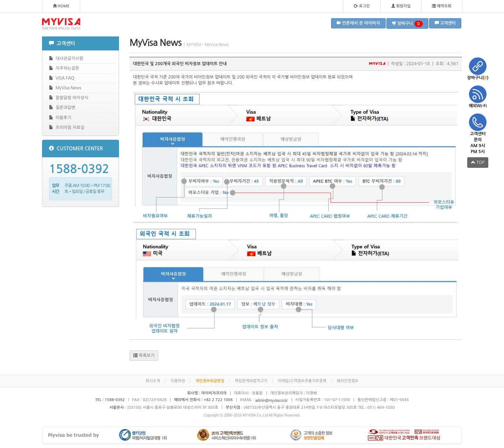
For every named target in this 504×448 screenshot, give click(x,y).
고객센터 (445, 23)
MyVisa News (65, 88)
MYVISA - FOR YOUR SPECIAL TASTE (61, 24)
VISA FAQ (62, 78)
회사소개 (153, 381)
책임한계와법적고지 (251, 381)
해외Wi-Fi (478, 97)
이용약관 (178, 381)
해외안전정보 (348, 381)
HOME (61, 6)
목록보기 (144, 355)
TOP (478, 162)
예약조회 (442, 6)
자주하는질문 (64, 68)
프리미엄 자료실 (67, 127)
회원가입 (401, 6)
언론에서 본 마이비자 (358, 23)
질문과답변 (62, 107)
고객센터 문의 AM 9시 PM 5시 (478, 134)
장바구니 (407, 24)
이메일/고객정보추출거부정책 (302, 381)
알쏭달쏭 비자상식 (69, 98)
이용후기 (60, 118)
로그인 (362, 6)
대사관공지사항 (66, 58)
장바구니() (478, 69)
